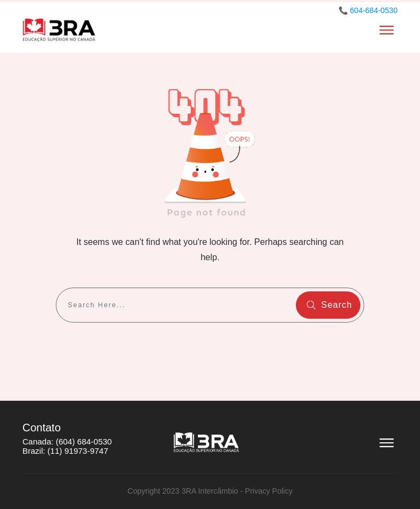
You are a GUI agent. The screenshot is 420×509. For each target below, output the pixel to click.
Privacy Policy (269, 491)
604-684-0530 (374, 10)
